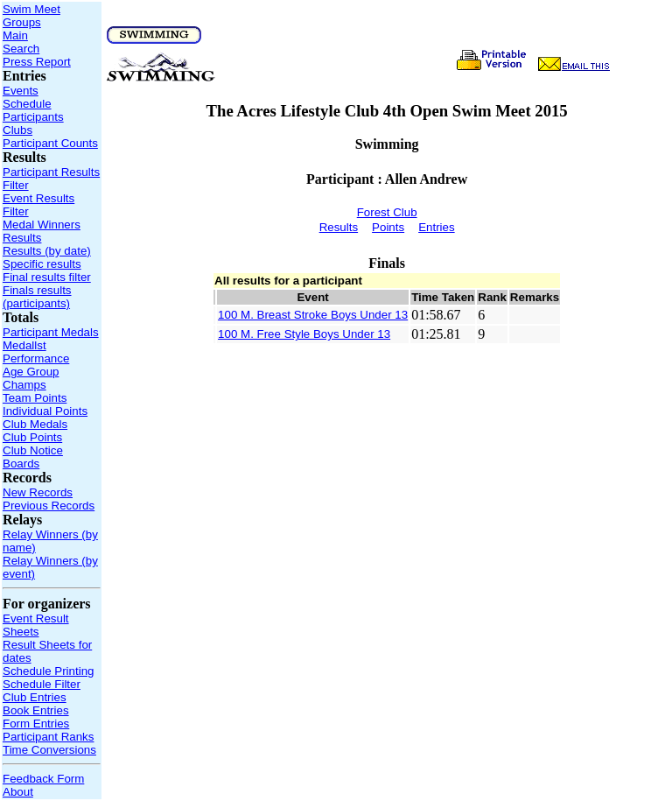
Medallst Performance (36, 352)
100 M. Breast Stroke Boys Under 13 (313, 315)
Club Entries (35, 697)
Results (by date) (47, 251)
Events (21, 91)
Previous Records (49, 506)
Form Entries (36, 724)
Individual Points (45, 411)
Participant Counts (50, 143)
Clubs (17, 130)
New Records (38, 492)
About (18, 792)
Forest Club (387, 212)
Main (15, 35)
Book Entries (36, 710)
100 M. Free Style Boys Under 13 (304, 334)
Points (388, 227)
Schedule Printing (48, 671)
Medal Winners (42, 225)
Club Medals (35, 424)
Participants (33, 117)
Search (21, 49)
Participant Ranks (48, 737)
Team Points (35, 398)
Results (22, 238)
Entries (436, 227)
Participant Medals (51, 332)
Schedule (27, 104)
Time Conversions (49, 750)
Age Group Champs (31, 378)
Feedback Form (43, 779)
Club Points (32, 437)
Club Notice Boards (33, 457)
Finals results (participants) (37, 297)
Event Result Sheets (36, 625)
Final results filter (47, 277)
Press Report (37, 62)
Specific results (42, 264)
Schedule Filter (42, 684)
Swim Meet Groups (31, 16)
